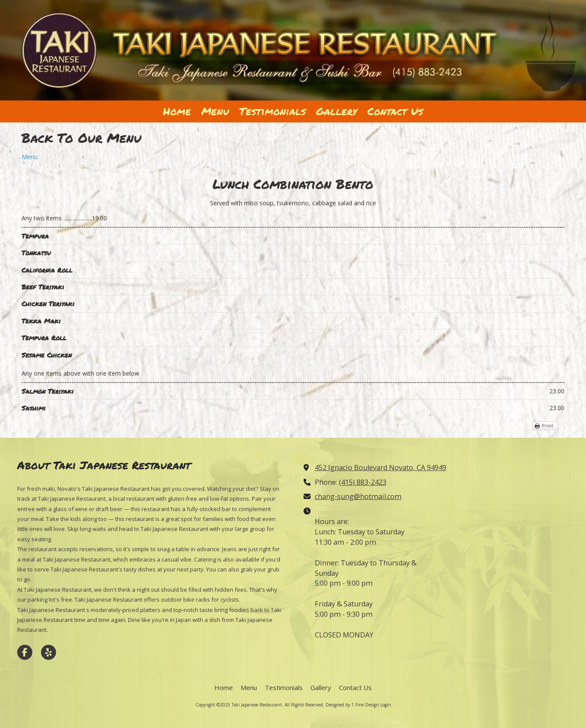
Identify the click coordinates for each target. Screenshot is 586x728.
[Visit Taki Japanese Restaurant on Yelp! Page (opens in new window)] (49, 652)
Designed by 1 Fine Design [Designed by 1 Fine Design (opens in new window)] (352, 705)
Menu (30, 157)
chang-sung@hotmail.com (358, 496)
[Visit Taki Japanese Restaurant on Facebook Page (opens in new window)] (25, 652)
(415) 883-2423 (363, 482)
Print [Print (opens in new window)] (548, 425)
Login (386, 705)
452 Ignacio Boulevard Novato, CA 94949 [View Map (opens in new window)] (381, 468)
